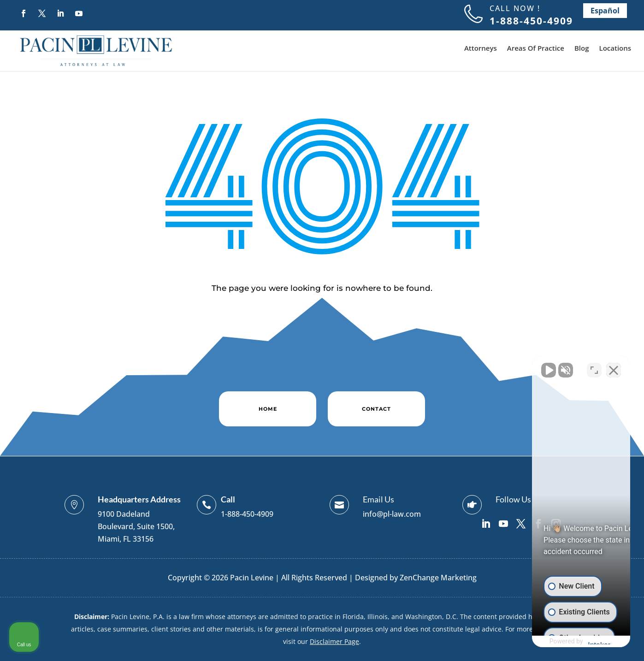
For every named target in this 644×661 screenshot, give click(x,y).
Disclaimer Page (334, 641)
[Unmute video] (481, 366)
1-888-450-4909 (247, 514)
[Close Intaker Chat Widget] (614, 366)
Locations (615, 49)
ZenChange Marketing (438, 578)
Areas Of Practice (536, 49)
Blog (582, 49)
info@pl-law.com (392, 514)
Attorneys (481, 49)
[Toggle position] (594, 366)
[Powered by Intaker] (565, 642)
